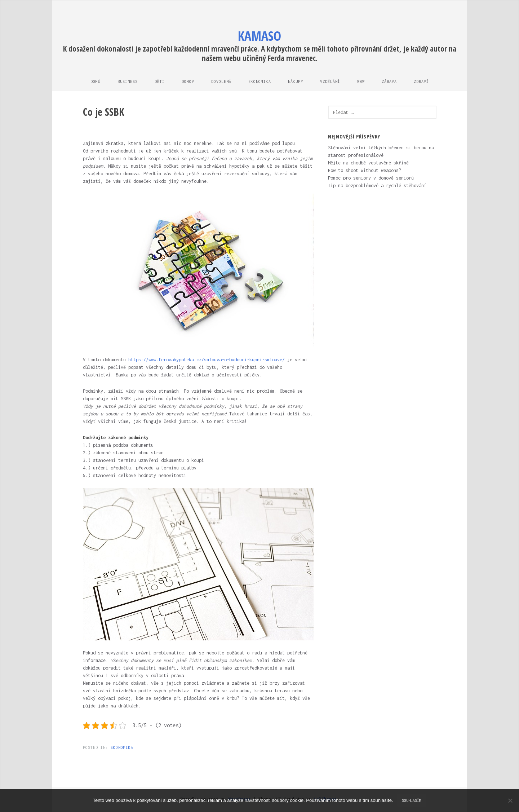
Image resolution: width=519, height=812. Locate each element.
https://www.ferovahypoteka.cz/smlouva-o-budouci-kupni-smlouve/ (207, 360)
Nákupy (296, 81)
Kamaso (259, 36)
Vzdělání (330, 81)
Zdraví (421, 81)
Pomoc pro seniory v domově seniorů (371, 178)
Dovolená (221, 81)
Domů (96, 81)
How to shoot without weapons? (365, 170)
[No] (510, 800)
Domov (188, 81)
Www (361, 81)
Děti (160, 81)
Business (128, 81)
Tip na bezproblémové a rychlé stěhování (377, 186)
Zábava (389, 81)
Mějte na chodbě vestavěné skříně (368, 163)
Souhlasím (412, 800)
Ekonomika (260, 81)
